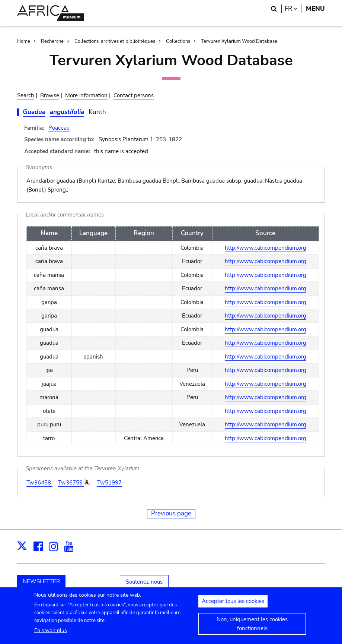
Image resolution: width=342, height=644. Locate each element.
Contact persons (134, 95)
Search (26, 95)
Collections (178, 41)
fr (293, 9)
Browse (50, 95)
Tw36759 (71, 483)
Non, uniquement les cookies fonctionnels (252, 627)
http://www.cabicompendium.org (266, 248)
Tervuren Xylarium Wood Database (239, 41)
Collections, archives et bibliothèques (115, 41)
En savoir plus (51, 633)
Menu (315, 9)
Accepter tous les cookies (233, 604)
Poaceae (59, 128)
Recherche (52, 41)
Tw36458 (39, 483)
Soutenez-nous (144, 582)
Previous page (171, 513)
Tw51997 (109, 483)
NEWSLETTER (41, 581)
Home (24, 41)
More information (86, 95)
